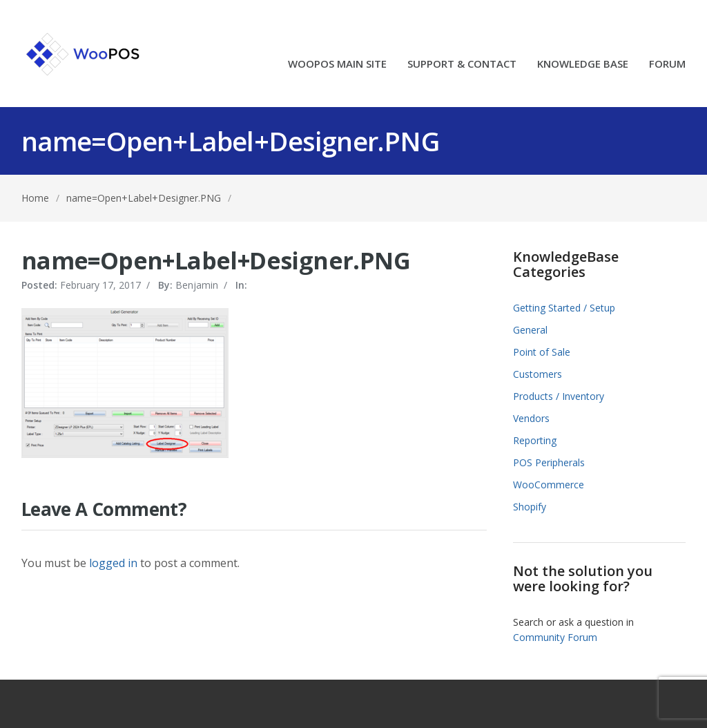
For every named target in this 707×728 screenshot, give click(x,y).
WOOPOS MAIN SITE (337, 65)
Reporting (535, 440)
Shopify (530, 507)
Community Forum (555, 637)
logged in (113, 563)
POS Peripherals (549, 462)
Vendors (531, 418)
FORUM (667, 65)
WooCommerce (549, 485)
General (530, 330)
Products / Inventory (559, 396)
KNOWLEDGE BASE (583, 65)
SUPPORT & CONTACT (462, 65)
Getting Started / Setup (564, 308)
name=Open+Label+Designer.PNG (144, 198)
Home (35, 198)
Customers (537, 374)
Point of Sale (542, 352)
